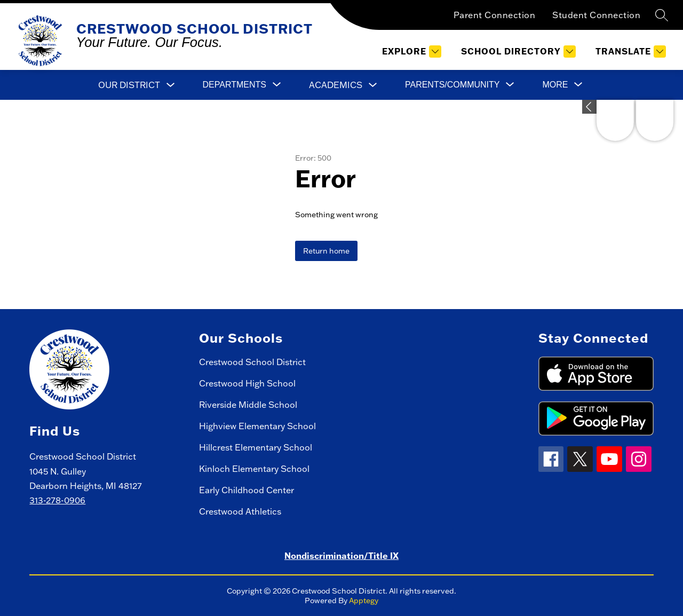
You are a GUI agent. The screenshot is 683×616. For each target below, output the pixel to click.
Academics (336, 85)
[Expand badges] (589, 107)
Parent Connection (495, 15)
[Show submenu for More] (555, 85)
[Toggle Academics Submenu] (373, 85)
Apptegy (364, 601)
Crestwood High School (247, 383)
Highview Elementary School (257, 426)
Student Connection (596, 15)
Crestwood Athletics (240, 511)
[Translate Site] (629, 52)
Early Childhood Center (247, 490)
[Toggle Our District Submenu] (171, 85)
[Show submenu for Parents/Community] (452, 85)
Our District (129, 85)
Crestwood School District (252, 362)
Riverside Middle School (248, 405)
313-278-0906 (57, 500)
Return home (326, 251)
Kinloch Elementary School (254, 469)
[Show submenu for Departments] (235, 85)
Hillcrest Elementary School (256, 447)
